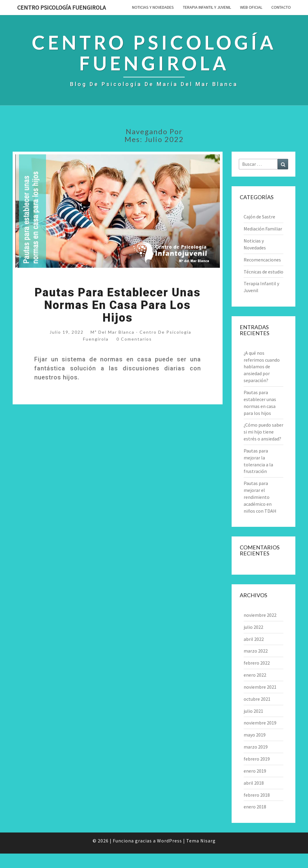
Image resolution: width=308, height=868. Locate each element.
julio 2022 (253, 627)
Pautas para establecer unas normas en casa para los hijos (118, 305)
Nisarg (208, 841)
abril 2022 (254, 639)
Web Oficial (251, 7)
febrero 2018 (257, 795)
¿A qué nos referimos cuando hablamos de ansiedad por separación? (262, 367)
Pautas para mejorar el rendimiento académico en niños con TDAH (260, 497)
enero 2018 (255, 807)
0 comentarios (134, 339)
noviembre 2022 (260, 615)
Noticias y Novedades (153, 7)
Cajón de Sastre (259, 217)
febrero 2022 (257, 663)
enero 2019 (255, 771)
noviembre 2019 (260, 723)
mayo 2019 (255, 735)
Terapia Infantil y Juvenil (207, 7)
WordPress (169, 841)
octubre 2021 (257, 699)
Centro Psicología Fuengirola (62, 7)
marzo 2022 (256, 651)
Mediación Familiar (263, 229)
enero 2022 (255, 675)
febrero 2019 (257, 759)
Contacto (281, 7)
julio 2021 (253, 711)
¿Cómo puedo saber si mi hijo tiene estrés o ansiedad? (263, 432)
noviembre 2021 (260, 687)
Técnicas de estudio (263, 272)
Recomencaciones (262, 260)
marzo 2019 (256, 747)
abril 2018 (254, 783)
